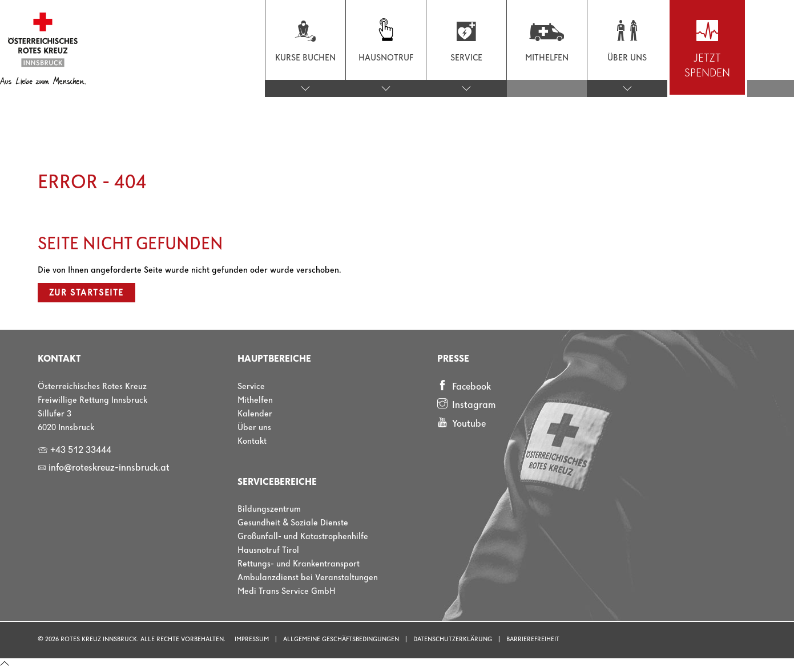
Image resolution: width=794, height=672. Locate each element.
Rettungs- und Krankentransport (299, 564)
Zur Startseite (86, 293)
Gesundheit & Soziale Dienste (293, 523)
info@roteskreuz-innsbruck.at (104, 468)
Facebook (464, 386)
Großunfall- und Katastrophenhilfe (303, 537)
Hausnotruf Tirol (268, 550)
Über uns (254, 428)
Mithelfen (255, 400)
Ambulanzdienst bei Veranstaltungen (308, 578)
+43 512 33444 (74, 450)
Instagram (466, 404)
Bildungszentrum (269, 509)
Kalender (255, 414)
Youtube (462, 423)
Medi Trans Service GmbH (287, 592)
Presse (453, 359)
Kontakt (252, 442)
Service (251, 387)
